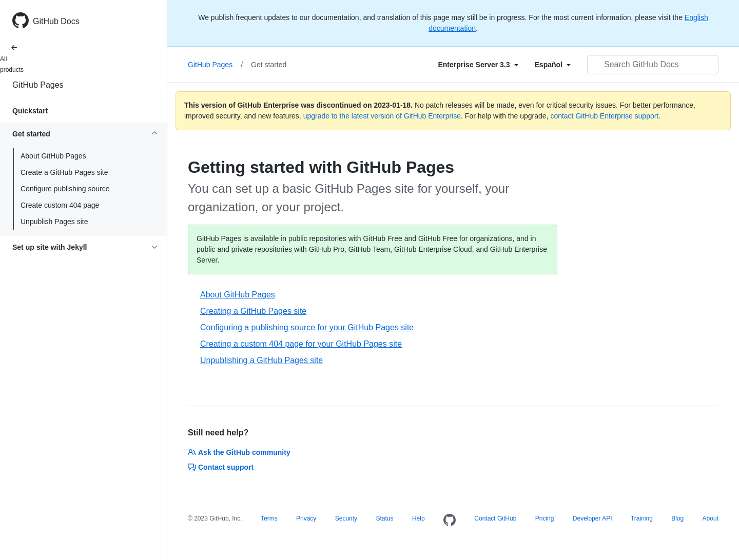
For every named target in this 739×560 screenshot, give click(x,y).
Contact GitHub (495, 518)
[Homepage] (450, 521)
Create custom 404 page (60, 205)
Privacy (306, 518)
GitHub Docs (56, 21)
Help (419, 518)
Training (642, 518)
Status (384, 518)
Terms (269, 518)
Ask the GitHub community (239, 452)
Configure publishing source (65, 189)
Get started (269, 65)
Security (346, 518)
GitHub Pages (38, 85)
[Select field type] (478, 65)
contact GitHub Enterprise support (604, 116)
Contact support (221, 467)
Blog (677, 518)
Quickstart (30, 111)
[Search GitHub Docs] (653, 65)
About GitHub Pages (53, 156)
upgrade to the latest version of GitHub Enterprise (382, 116)
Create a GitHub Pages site (64, 172)
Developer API (592, 518)
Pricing (545, 518)
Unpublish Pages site (54, 222)
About (711, 518)
